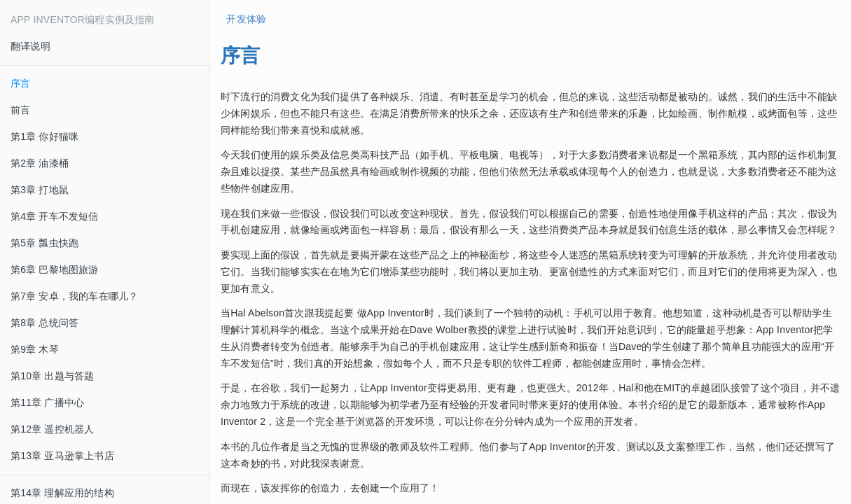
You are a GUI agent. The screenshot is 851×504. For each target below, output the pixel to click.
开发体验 (243, 19)
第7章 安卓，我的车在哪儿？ (74, 296)
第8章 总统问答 (44, 323)
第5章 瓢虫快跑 (44, 243)
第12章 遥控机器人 (52, 429)
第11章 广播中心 (47, 402)
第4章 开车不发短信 (55, 216)
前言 (20, 110)
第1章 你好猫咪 (44, 136)
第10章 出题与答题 (52, 376)
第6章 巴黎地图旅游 (55, 269)
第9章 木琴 (35, 349)
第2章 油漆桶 (40, 163)
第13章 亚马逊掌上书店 (62, 456)
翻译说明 (30, 46)
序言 (20, 83)
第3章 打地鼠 (40, 190)
